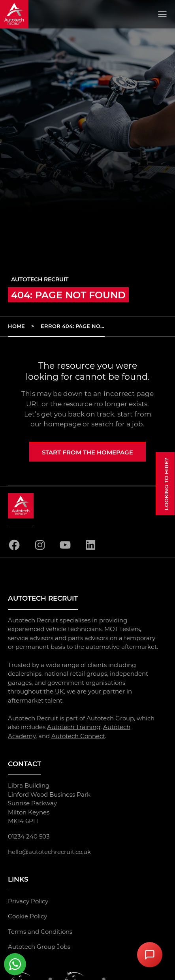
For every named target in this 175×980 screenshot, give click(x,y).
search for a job (117, 424)
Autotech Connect (78, 736)
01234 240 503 (29, 836)
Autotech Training (74, 727)
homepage (62, 424)
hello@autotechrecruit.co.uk (49, 851)
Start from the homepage (87, 452)
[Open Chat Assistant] (150, 955)
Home (16, 326)
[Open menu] (162, 14)
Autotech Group (110, 718)
